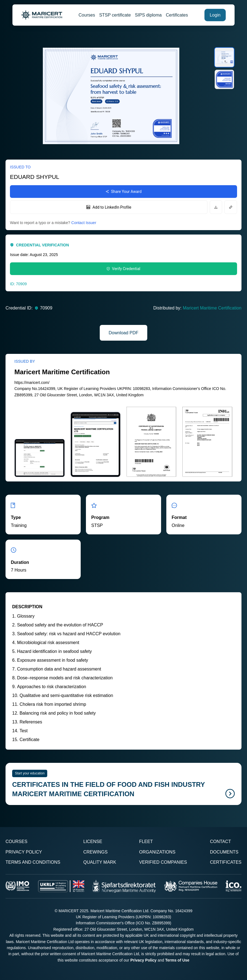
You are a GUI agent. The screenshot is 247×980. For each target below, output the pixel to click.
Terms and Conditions (33, 862)
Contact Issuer (84, 223)
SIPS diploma (148, 15)
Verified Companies (163, 862)
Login (215, 15)
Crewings (95, 852)
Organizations (157, 852)
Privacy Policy (24, 852)
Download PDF (123, 333)
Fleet (146, 842)
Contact (220, 842)
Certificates (177, 15)
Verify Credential (123, 269)
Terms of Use (177, 960)
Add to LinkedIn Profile (109, 207)
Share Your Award (124, 192)
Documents (224, 852)
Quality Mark (100, 862)
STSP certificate (115, 15)
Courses (87, 15)
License (93, 842)
